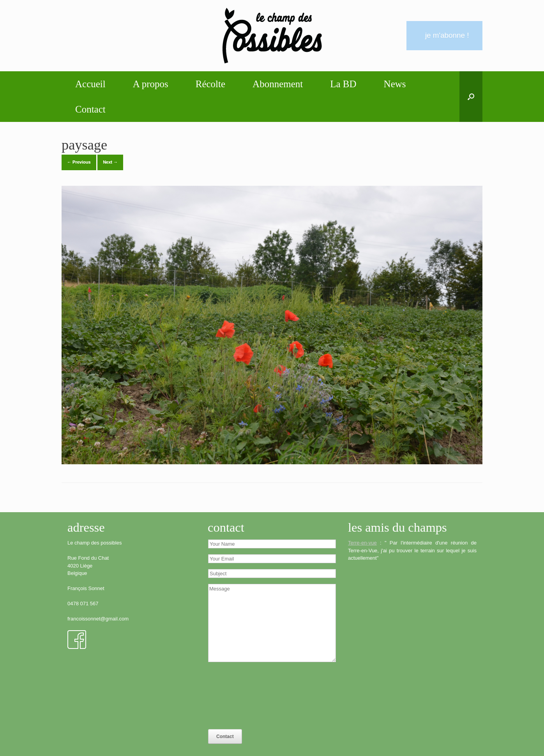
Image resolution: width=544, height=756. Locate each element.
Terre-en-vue (362, 543)
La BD (343, 84)
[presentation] (240, 696)
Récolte (210, 84)
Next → (110, 162)
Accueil (90, 84)
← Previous (79, 162)
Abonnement (278, 84)
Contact (90, 109)
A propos (151, 84)
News (395, 84)
